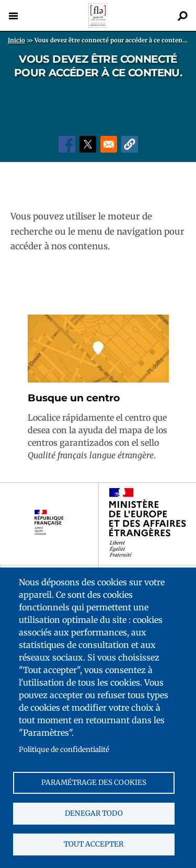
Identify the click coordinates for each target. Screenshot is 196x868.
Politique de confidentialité (64, 750)
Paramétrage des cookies (94, 783)
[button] (130, 144)
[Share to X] (88, 144)
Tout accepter (94, 844)
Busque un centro (74, 398)
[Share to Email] (109, 144)
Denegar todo (94, 813)
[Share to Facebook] (67, 144)
